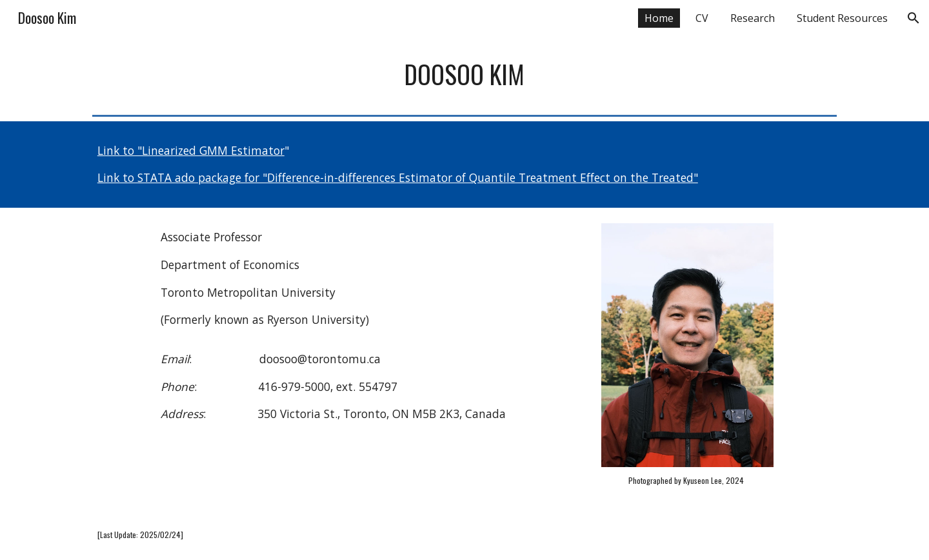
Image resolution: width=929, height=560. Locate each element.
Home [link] (659, 18)
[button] (914, 18)
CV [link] (702, 18)
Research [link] (753, 18)
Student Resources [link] (842, 18)
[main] (464, 74)
